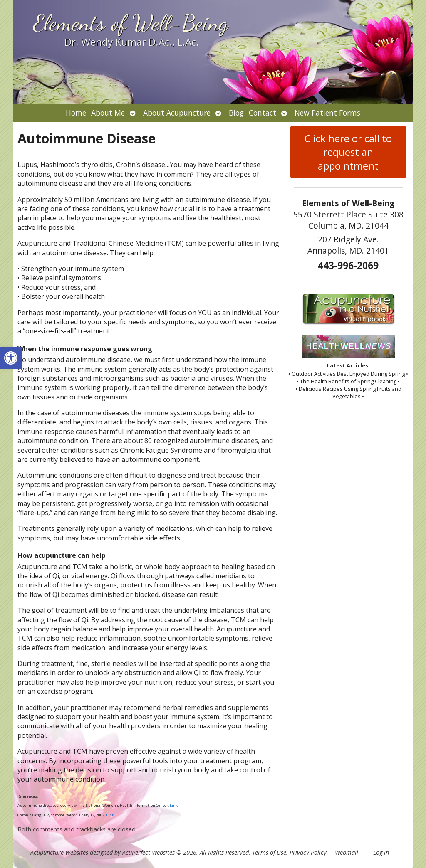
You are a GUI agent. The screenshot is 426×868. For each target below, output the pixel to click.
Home (76, 113)
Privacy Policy (308, 852)
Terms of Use (269, 852)
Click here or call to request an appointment (348, 152)
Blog (236, 113)
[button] (11, 358)
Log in (381, 852)
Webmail (347, 852)
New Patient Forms (327, 113)
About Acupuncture (177, 113)
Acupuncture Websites (59, 852)
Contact (263, 113)
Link (174, 805)
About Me (108, 113)
